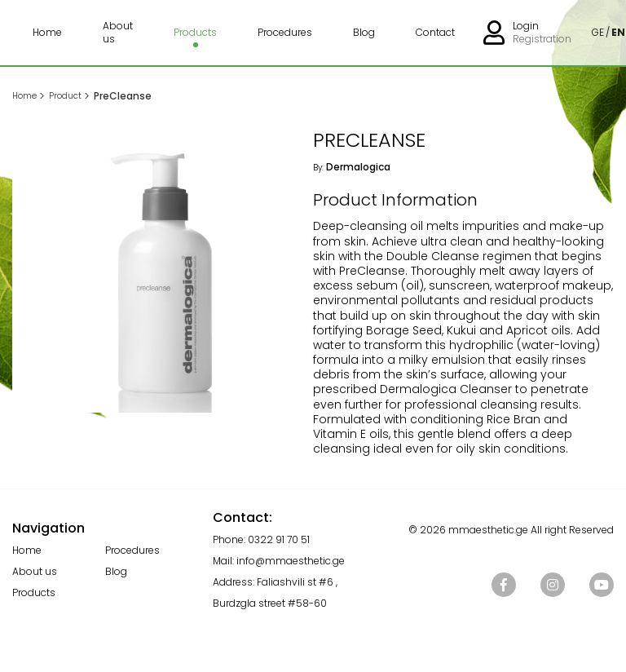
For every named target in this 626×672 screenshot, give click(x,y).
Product (65, 96)
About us (118, 32)
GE (598, 32)
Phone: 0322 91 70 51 (261, 539)
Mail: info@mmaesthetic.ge (279, 561)
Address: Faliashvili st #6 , (275, 582)
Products (195, 32)
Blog (364, 32)
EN (618, 32)
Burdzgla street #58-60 (270, 603)
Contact (435, 32)
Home (47, 32)
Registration (542, 39)
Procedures (285, 32)
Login (526, 26)
